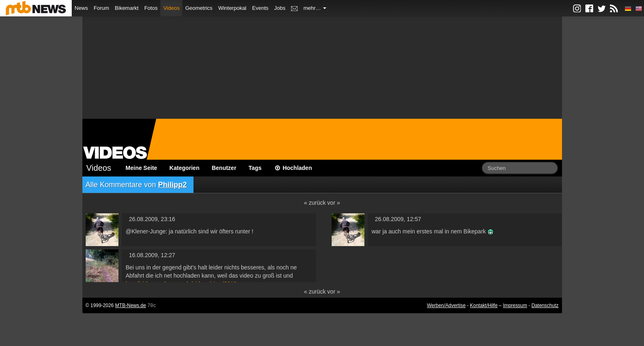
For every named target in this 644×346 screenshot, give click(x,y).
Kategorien (184, 168)
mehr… (315, 8)
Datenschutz (545, 305)
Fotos (151, 8)
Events (260, 8)
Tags (255, 168)
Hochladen (293, 168)
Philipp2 (173, 185)
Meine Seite (141, 168)
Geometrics (199, 8)
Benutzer (224, 168)
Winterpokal (232, 8)
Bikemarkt (127, 8)
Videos (171, 8)
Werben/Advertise (446, 305)
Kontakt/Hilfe (484, 305)
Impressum (515, 305)
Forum (102, 8)
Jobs (280, 8)
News (81, 8)
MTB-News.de (131, 305)
